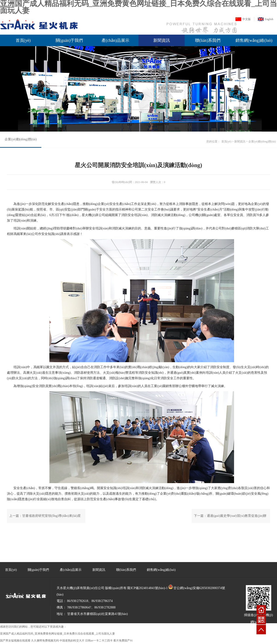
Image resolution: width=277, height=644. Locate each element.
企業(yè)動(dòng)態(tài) (21, 139)
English (269, 19)
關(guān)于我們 (69, 40)
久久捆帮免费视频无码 (45, 641)
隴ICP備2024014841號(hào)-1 (147, 588)
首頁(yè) (23, 40)
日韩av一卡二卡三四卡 (99, 641)
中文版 (247, 19)
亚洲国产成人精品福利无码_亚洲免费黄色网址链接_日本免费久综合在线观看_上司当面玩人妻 (57, 634)
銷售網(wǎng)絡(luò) (254, 40)
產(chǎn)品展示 (115, 40)
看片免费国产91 (123, 641)
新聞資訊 (162, 40)
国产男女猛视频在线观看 (15, 641)
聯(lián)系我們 (208, 40)
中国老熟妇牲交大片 (72, 641)
